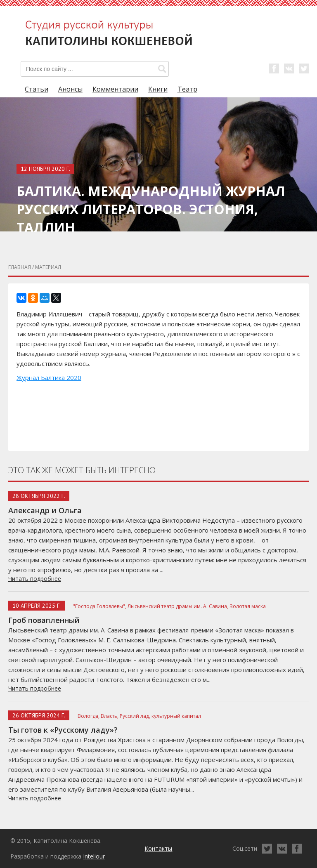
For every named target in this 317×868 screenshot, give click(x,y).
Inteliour (94, 856)
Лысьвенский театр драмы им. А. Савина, (178, 606)
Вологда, (89, 716)
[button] (162, 69)
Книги (158, 89)
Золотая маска (248, 606)
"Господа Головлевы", (100, 606)
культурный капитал (176, 716)
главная (20, 267)
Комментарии (115, 89)
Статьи (37, 89)
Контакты (158, 848)
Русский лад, (135, 716)
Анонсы (70, 89)
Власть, (110, 716)
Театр (187, 89)
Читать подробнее (35, 579)
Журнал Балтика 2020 (49, 377)
